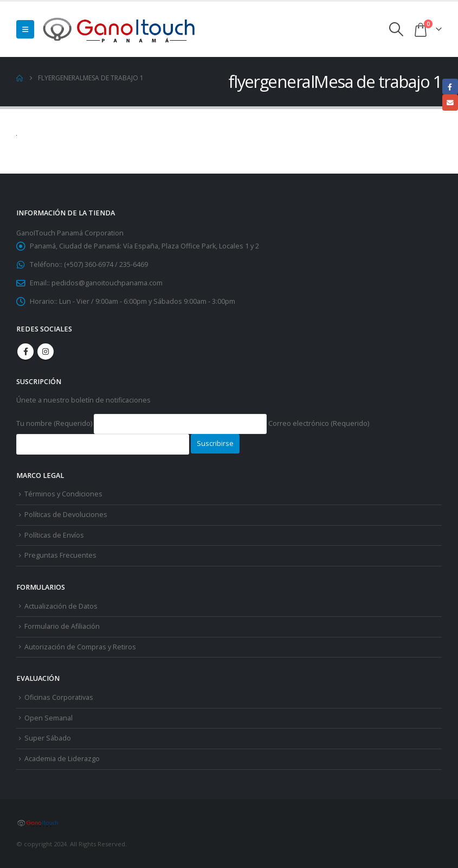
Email (450, 102)
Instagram (46, 352)
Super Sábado (48, 738)
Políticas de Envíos (54, 535)
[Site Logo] (120, 29)
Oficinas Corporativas (59, 697)
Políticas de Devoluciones (66, 515)
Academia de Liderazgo (62, 759)
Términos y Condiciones (63, 494)
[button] (25, 29)
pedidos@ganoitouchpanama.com (107, 283)
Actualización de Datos (61, 606)
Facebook (25, 352)
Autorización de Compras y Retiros (80, 647)
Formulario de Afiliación (62, 626)
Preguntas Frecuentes (60, 555)
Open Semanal (49, 718)
